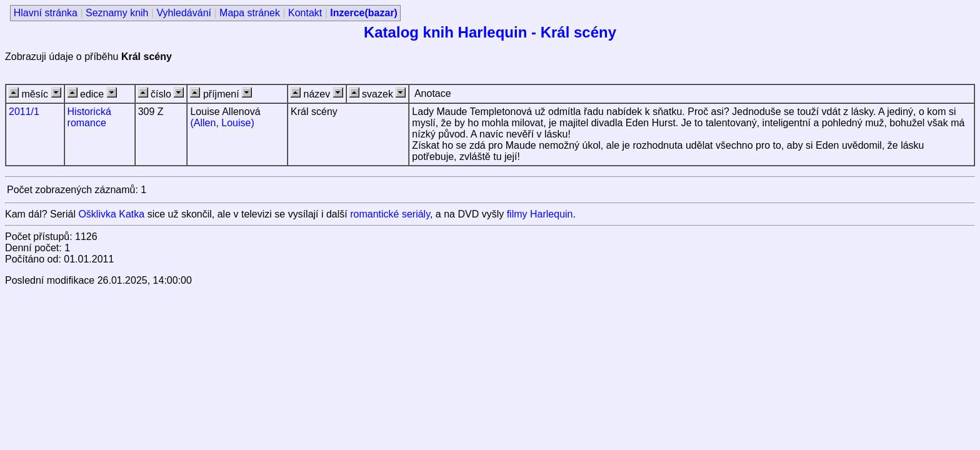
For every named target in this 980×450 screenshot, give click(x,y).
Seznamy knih (117, 13)
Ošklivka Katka (111, 214)
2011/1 (24, 112)
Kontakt (305, 13)
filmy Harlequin (540, 214)
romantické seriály (390, 214)
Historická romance (89, 117)
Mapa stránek (250, 13)
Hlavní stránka (46, 13)
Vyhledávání (184, 13)
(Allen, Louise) (222, 123)
